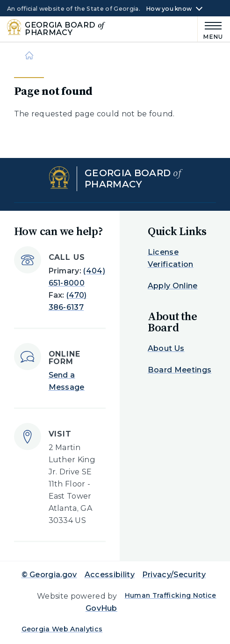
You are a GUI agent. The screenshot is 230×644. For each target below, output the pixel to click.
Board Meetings (180, 370)
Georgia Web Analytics (62, 629)
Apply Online (173, 286)
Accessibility (110, 575)
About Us (166, 348)
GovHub (101, 608)
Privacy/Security (174, 575)
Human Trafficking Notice (171, 595)
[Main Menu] (210, 29)
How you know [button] (169, 9)
